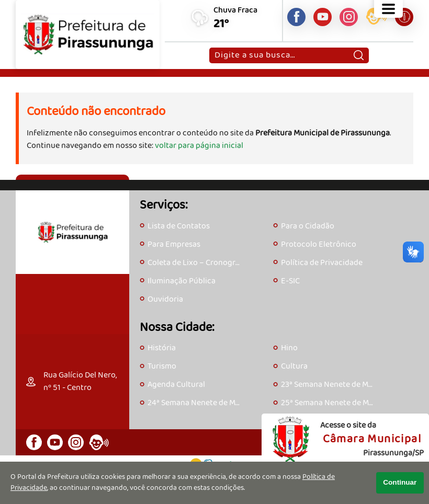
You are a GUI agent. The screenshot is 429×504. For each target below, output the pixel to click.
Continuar (400, 482)
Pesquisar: (214, 47)
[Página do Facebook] (296, 17)
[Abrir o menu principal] (388, 9)
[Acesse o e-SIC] (404, 17)
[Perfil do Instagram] (349, 17)
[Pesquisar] (359, 55)
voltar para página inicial (199, 146)
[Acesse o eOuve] (376, 18)
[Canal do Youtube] (323, 17)
